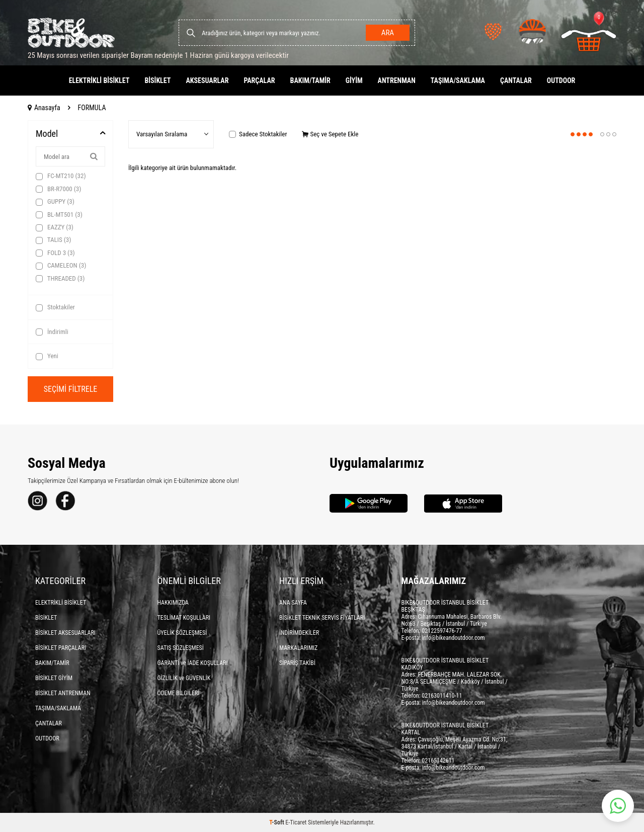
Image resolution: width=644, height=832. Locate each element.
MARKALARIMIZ (298, 648)
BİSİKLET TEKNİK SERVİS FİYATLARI (322, 618)
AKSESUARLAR (207, 80)
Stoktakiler (55, 307)
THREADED (60, 279)
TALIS (53, 240)
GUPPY (55, 202)
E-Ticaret (296, 822)
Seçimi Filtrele (71, 389)
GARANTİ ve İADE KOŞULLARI (193, 663)
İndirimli (52, 332)
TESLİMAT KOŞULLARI (184, 618)
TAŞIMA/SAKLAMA (458, 80)
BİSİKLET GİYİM (54, 678)
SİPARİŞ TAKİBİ (297, 663)
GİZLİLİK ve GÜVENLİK (184, 678)
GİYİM (354, 80)
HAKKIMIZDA (173, 603)
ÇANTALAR (516, 80)
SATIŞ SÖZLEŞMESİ (181, 648)
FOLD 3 (55, 253)
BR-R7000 (58, 189)
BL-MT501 (59, 215)
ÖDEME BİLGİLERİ (179, 693)
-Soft (277, 822)
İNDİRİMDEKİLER (299, 633)
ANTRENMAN (397, 80)
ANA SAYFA (293, 603)
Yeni (47, 356)
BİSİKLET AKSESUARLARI (65, 633)
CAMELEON (61, 266)
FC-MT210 (61, 176)
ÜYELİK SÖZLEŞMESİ (182, 633)
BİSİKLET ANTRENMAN (63, 693)
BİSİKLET (157, 80)
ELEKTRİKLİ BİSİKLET (99, 80)
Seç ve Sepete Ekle (330, 134)
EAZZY (55, 227)
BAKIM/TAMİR (310, 80)
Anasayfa (44, 108)
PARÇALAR (259, 80)
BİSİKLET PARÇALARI (61, 648)
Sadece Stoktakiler (258, 134)
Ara (388, 33)
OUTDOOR (561, 80)
